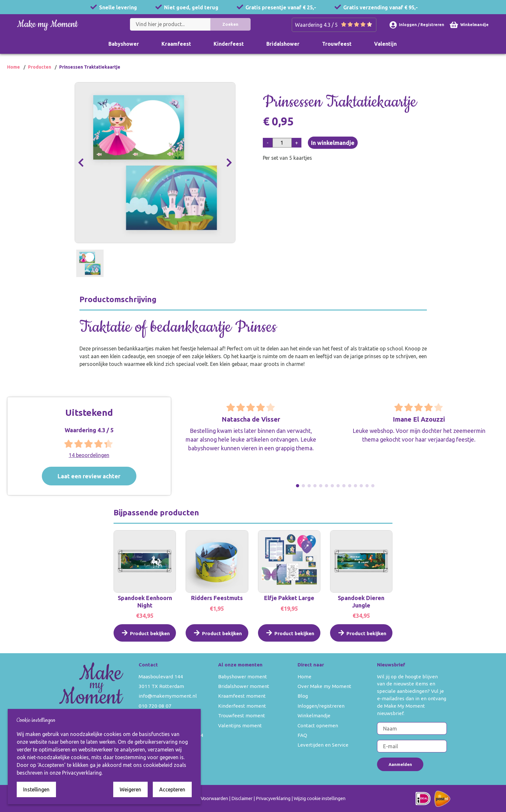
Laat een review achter (101, 476)
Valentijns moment (240, 726)
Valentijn (385, 44)
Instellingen (36, 789)
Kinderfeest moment (242, 706)
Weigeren (130, 789)
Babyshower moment (243, 677)
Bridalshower (283, 44)
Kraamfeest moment (242, 696)
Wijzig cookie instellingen (320, 798)
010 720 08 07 (155, 706)
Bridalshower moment (244, 686)
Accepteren (172, 789)
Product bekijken (145, 642)
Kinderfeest (229, 44)
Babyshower (124, 44)
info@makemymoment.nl (168, 696)
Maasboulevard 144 (161, 677)
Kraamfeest (176, 44)
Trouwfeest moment (242, 716)
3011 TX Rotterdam (161, 686)
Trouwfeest (337, 44)
